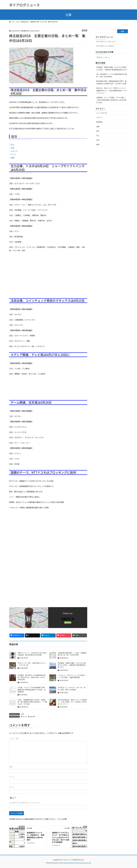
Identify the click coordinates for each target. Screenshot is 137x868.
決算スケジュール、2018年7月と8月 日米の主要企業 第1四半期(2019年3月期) (32, 654)
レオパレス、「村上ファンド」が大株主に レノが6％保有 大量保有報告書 (72, 676)
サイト (12, 787)
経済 (98, 144)
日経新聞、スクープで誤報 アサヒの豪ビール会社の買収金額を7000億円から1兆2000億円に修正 (111, 100)
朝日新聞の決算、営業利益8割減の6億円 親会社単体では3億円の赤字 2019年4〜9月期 (111, 82)
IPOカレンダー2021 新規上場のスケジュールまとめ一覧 (32, 664)
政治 (98, 131)
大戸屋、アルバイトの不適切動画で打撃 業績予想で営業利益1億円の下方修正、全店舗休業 (32, 690)
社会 (98, 140)
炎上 (98, 135)
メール (12, 777)
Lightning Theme (68, 863)
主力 (13, 145)
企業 (85, 31)
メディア (14, 151)
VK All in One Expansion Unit (83, 863)
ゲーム (13, 154)
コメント (14, 738)
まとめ (25, 717)
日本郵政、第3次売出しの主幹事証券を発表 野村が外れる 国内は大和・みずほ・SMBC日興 (32, 677)
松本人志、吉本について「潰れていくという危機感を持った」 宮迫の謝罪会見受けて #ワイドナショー (112, 91)
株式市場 (32, 717)
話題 (13, 158)
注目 (13, 148)
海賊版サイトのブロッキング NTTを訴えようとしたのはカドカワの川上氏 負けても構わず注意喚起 (60, 837)
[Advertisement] (48, 276)
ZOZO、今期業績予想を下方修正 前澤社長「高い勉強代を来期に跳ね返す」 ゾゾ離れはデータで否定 (32, 702)
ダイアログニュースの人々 (105, 46)
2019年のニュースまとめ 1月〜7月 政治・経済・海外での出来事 (71, 689)
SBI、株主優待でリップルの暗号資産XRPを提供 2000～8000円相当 (112, 75)
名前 (11, 767)
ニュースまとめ (102, 113)
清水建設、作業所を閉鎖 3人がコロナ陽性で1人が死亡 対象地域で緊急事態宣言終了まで (72, 665)
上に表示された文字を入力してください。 (25, 803)
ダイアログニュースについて (106, 41)
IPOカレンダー (103, 57)
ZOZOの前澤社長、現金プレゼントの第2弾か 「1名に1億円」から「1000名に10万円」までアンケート (72, 702)
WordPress (56, 863)
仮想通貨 (99, 122)
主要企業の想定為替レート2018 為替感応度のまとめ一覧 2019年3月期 (72, 654)
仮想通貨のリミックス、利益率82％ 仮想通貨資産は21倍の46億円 (35, 836)
